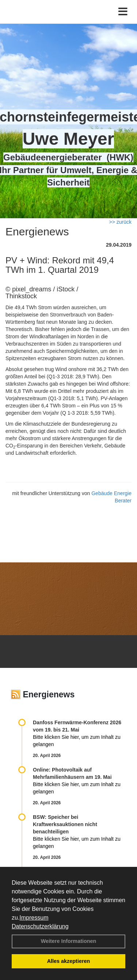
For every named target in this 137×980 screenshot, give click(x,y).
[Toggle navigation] (123, 12)
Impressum (34, 918)
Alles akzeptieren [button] (69, 961)
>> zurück (120, 222)
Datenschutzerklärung (40, 926)
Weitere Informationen (69, 941)
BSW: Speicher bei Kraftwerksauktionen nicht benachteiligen (65, 824)
